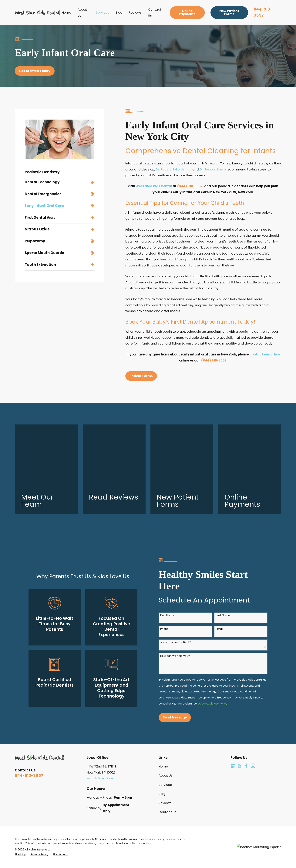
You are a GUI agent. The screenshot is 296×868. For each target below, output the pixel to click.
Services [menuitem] (103, 12)
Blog (162, 731)
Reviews (165, 740)
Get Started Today (35, 71)
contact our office (265, 354)
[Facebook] (246, 703)
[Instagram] (253, 703)
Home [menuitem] (66, 12)
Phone (160, 566)
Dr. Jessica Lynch (213, 169)
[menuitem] (59, 182)
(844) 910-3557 (190, 186)
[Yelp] (239, 703)
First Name (163, 553)
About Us (166, 713)
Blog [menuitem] (119, 12)
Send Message (171, 655)
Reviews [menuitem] (135, 12)
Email (215, 566)
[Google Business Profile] (233, 703)
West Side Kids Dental (154, 186)
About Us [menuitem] (82, 12)
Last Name (219, 553)
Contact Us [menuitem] (155, 12)
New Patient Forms (229, 13)
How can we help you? (171, 593)
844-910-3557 (29, 713)
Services (165, 722)
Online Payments (187, 13)
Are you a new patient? (171, 580)
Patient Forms (141, 376)
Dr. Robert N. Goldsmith (174, 169)
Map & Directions (100, 715)
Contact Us (167, 749)
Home (163, 703)
